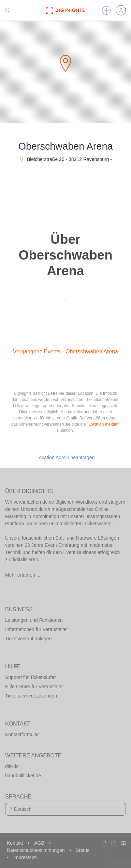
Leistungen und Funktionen (34, 620)
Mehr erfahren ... (23, 575)
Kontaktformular (22, 734)
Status (83, 850)
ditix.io (12, 766)
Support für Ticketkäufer (31, 677)
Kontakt (16, 843)
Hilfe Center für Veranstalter (35, 687)
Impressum (25, 857)
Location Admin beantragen (65, 457)
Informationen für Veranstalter (37, 629)
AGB (40, 843)
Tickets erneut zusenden (31, 696)
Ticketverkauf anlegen (28, 639)
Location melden (103, 424)
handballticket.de (23, 776)
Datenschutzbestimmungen (37, 850)
